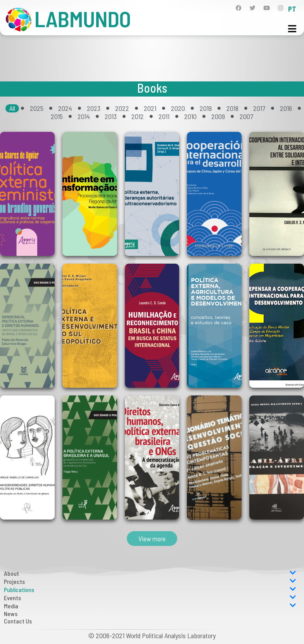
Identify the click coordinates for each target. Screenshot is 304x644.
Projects (150, 581)
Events (150, 598)
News (11, 614)
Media (150, 606)
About (150, 573)
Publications (150, 590)
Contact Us (18, 621)
